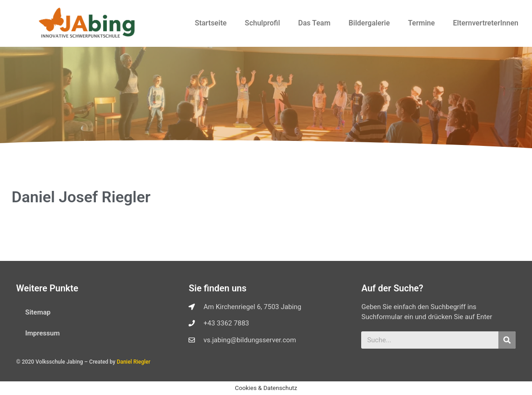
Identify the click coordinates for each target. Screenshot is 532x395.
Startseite (211, 23)
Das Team (314, 23)
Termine (421, 23)
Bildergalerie (369, 23)
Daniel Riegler (134, 362)
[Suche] (507, 340)
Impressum (43, 333)
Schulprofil (262, 23)
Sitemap (38, 312)
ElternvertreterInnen (486, 23)
